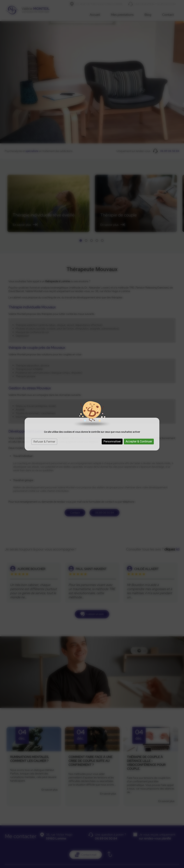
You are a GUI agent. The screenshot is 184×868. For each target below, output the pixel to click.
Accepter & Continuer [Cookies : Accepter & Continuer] (139, 441)
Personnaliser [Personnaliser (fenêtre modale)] (112, 441)
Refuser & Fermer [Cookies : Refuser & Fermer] (44, 442)
